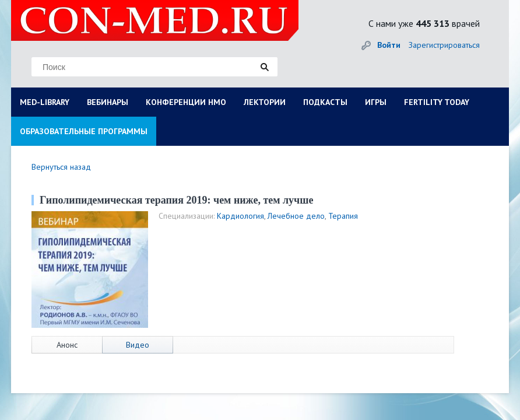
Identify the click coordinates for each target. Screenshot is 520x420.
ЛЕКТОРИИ (265, 102)
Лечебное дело (296, 216)
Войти (389, 45)
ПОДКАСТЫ (325, 102)
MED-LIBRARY (45, 102)
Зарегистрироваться (444, 45)
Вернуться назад (61, 167)
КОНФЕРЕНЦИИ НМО (186, 102)
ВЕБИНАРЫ (108, 102)
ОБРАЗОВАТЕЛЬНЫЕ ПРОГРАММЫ (84, 131)
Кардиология (240, 216)
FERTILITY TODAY (437, 102)
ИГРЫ (376, 102)
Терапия (343, 216)
